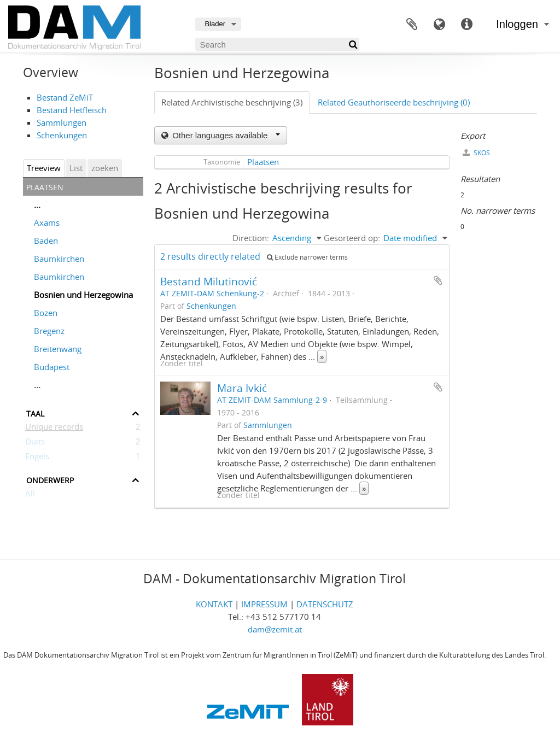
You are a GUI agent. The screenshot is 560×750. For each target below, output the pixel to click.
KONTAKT (214, 604)
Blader (215, 24)
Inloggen (517, 24)
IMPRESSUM (264, 604)
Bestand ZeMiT (65, 97)
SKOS (476, 153)
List (76, 168)
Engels (37, 458)
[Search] (277, 45)
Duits (35, 443)
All (30, 495)
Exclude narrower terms (307, 257)
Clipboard (412, 25)
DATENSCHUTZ (325, 604)
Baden (46, 241)
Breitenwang (58, 349)
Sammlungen (62, 122)
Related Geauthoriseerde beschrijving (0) (394, 102)
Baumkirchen (59, 259)
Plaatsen (263, 162)
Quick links (466, 25)
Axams (47, 222)
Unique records (54, 429)
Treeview (44, 168)
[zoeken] (352, 45)
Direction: (251, 238)
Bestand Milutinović (209, 281)
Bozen (46, 313)
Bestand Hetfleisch (72, 110)
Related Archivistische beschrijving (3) (232, 102)
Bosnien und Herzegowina (83, 295)
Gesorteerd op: (352, 238)
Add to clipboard (438, 280)
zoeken (105, 168)
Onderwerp (50, 479)
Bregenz (49, 331)
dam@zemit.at (275, 629)
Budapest (52, 367)
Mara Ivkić (242, 388)
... (37, 204)
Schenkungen (62, 135)
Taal (439, 25)
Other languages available (225, 135)
